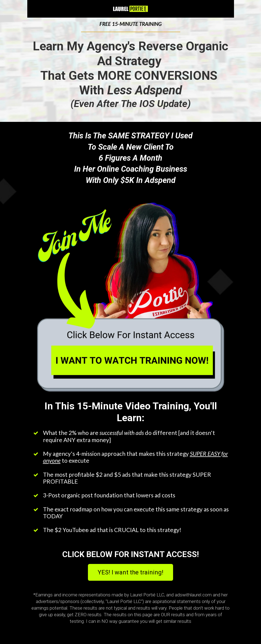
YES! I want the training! (130, 572)
